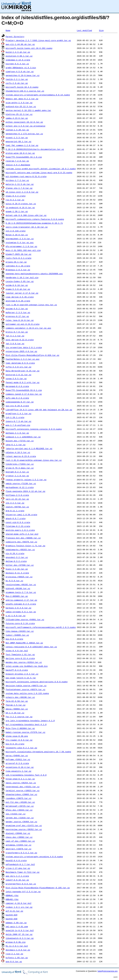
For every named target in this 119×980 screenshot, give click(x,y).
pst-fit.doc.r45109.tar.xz (20, 802)
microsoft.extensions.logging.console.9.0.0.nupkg (34, 429)
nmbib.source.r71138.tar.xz (21, 483)
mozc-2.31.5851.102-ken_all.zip (23, 250)
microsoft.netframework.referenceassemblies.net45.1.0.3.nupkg (41, 627)
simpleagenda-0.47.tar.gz (20, 402)
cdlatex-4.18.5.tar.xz (18, 452)
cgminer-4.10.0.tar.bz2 (19, 903)
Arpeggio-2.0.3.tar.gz (18, 270)
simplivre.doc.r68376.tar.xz (21, 542)
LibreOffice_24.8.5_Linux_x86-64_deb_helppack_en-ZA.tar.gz (39, 410)
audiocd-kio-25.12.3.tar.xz (21, 106)
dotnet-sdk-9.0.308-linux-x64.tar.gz (26, 215)
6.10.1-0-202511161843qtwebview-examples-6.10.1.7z (34, 223)
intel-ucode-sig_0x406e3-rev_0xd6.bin (27, 666)
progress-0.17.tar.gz (17, 316)
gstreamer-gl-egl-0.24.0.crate (23, 324)
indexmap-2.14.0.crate (18, 60)
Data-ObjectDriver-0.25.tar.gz (23, 371)
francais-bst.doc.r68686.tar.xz (23, 538)
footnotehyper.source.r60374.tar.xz (25, 689)
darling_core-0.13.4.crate (20, 658)
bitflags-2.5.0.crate (17, 495)
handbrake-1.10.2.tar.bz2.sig (22, 277)
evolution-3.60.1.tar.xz (19, 56)
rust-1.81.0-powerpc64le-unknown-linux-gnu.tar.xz (34, 460)
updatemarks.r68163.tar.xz (20, 549)
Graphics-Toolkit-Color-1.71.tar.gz (25, 546)
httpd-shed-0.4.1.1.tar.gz (20, 779)
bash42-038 (12, 919)
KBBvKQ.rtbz (12, 899)
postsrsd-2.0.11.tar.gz (19, 375)
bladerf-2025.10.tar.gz (19, 254)
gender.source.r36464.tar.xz (21, 822)
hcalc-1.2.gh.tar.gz (17, 569)
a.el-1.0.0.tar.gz (16, 616)
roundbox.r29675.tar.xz (19, 798)
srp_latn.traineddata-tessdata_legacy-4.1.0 (30, 721)
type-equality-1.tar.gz (19, 771)
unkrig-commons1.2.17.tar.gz (21, 600)
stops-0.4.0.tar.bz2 (17, 651)
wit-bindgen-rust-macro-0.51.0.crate (26, 176)
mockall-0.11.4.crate (17, 573)
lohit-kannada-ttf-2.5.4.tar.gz (23, 892)
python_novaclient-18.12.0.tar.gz (24, 122)
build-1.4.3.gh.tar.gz (18, 52)
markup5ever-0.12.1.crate (20, 487)
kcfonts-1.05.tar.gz (17, 958)
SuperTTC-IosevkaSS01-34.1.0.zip (24, 157)
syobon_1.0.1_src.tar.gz (19, 907)
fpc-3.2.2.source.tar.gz (19, 717)
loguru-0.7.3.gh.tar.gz (19, 421)
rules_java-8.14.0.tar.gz (20, 320)
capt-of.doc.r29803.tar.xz (20, 841)
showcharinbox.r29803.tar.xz (21, 794)
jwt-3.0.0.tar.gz (15, 344)
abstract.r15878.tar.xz (19, 849)
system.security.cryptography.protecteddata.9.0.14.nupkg (38, 95)
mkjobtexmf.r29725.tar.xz (20, 806)
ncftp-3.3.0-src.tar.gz (19, 367)
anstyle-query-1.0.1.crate (20, 530)
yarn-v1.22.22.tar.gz (17, 499)
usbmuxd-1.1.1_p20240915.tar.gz (23, 437)
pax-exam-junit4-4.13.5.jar (21, 678)
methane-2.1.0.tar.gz (17, 433)
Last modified (84, 30)
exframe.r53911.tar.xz (18, 759)
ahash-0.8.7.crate (16, 518)
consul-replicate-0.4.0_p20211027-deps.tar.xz (31, 647)
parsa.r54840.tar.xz (17, 755)
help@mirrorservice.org (108, 971)
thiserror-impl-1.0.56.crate (21, 515)
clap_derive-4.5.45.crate (20, 297)
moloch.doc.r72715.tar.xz (20, 441)
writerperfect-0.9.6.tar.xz (21, 884)
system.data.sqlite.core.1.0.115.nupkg (27, 693)
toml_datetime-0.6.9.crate (20, 363)
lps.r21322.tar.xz (16, 814)
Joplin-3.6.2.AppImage (18, 165)
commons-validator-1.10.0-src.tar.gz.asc (28, 328)
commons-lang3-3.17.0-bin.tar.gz (24, 394)
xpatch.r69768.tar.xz (17, 507)
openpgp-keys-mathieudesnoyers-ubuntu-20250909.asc (34, 274)
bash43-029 (12, 915)
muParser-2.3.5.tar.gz (18, 312)
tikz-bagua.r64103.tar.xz (20, 631)
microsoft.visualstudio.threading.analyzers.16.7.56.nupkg (38, 752)
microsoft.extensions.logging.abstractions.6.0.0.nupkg (37, 682)
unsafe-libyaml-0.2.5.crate (21, 604)
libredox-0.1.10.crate (18, 266)
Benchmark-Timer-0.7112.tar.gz (23, 872)
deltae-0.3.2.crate (16, 561)
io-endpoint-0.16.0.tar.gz (20, 207)
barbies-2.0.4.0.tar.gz (19, 608)
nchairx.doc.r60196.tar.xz (20, 697)
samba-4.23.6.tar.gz (17, 118)
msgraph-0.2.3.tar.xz (17, 472)
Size (101, 30)
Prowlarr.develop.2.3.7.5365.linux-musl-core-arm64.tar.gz (38, 40)
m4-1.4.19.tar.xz (15, 713)
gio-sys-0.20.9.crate (17, 406)
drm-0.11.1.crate (15, 511)
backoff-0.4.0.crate (17, 670)
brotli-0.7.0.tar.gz (17, 332)
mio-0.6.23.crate (15, 744)
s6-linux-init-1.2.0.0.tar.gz (22, 192)
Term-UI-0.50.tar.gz (17, 701)
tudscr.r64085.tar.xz (17, 635)
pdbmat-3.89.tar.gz (16, 923)
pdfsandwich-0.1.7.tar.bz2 (20, 864)
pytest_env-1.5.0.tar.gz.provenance (25, 126)
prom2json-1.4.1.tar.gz (19, 413)
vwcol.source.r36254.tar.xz (21, 783)
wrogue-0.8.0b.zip (16, 942)
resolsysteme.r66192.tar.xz (21, 584)
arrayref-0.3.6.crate (17, 763)
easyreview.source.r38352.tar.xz (24, 829)
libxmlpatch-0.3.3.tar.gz (20, 938)
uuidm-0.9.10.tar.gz (17, 285)
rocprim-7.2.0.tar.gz (17, 161)
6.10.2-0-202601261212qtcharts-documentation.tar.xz (35, 149)
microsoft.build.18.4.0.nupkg (22, 87)
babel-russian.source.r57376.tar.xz (25, 732)
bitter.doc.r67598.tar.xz (20, 565)
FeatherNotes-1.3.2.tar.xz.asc (23, 359)
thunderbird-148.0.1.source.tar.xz (25, 91)
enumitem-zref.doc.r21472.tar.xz (24, 825)
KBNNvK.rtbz (12, 895)
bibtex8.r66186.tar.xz (18, 588)
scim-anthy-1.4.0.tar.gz (19, 103)
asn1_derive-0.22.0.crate (20, 340)
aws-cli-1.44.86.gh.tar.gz (20, 44)
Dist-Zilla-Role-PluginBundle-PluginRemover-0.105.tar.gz (38, 888)
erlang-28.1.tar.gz (16, 262)
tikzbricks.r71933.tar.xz (20, 464)
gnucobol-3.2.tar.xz (17, 557)
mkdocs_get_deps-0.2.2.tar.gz (22, 99)
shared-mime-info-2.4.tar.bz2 (22, 534)
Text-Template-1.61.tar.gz (20, 654)
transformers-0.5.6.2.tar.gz (21, 853)
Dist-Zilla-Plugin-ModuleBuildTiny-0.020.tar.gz (33, 355)
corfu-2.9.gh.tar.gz (17, 83)
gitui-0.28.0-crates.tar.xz (21, 204)
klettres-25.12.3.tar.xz (19, 114)
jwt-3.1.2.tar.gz (15, 336)
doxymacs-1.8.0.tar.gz (18, 950)
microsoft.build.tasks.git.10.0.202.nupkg (29, 48)
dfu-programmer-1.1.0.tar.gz (21, 246)
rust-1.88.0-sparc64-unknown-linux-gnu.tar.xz (31, 305)
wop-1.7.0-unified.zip (18, 425)
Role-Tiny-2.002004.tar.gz (20, 728)
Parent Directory (15, 36)
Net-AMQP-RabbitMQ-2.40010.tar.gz (24, 643)
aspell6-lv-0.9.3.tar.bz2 (20, 930)
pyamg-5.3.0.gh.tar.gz (18, 289)
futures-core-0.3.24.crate (20, 623)
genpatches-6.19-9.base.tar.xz (23, 75)
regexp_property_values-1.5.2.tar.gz (26, 480)
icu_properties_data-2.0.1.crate (24, 347)
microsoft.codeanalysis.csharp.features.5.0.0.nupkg (35, 219)
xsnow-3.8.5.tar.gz (16, 378)
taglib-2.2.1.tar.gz (17, 79)
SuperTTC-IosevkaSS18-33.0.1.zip (24, 390)
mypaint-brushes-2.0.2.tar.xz (22, 674)
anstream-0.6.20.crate (18, 301)
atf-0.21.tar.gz (14, 911)
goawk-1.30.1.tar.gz (17, 211)
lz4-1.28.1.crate (15, 417)
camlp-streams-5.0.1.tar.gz (21, 612)
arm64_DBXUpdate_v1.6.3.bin (21, 68)
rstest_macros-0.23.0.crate (21, 456)
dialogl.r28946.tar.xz (18, 833)
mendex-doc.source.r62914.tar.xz (24, 662)
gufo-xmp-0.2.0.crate (17, 398)
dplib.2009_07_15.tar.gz (19, 934)
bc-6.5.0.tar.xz (14, 581)
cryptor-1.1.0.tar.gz (17, 476)
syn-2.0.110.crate (16, 231)
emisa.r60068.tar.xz (17, 709)
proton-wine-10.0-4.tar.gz (20, 153)
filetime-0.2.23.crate (18, 526)
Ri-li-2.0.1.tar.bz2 (17, 946)
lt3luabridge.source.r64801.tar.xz (25, 619)
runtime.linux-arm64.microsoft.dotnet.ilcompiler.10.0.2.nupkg (41, 169)
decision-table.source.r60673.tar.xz (26, 686)
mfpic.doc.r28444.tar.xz (19, 810)
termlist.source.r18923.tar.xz (23, 790)
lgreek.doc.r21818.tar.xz (20, 818)
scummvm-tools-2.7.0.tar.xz (21, 592)
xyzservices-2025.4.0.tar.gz (21, 351)
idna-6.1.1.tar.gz (16, 445)
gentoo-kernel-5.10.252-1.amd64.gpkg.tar (28, 110)
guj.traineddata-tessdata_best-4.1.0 (26, 724)
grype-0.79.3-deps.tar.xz (20, 468)
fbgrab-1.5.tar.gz (16, 705)
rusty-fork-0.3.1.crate (19, 258)
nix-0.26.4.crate (15, 553)
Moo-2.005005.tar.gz (17, 596)
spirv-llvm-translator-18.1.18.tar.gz (27, 227)
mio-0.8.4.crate (14, 639)
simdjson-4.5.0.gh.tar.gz (20, 71)
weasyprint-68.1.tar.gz (19, 141)
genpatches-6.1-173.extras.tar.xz (24, 134)
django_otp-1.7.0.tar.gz (19, 188)
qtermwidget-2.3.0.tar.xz (20, 239)
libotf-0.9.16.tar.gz (17, 880)
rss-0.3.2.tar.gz (15, 200)
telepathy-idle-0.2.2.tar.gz (21, 748)
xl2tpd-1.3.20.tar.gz (17, 130)
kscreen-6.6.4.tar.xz (17, 64)
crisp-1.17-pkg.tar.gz (18, 868)
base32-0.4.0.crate (16, 860)
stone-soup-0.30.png (17, 736)
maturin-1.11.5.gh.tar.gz (20, 184)
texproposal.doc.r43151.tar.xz (23, 787)
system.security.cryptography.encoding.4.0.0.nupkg (34, 857)
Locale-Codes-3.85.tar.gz (20, 281)
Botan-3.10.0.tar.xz (17, 235)
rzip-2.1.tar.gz (14, 954)
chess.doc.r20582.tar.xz (19, 837)
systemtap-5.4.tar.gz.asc (20, 242)
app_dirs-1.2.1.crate (17, 876)
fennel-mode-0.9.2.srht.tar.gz (23, 382)
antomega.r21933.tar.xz (19, 845)
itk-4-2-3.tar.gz (15, 503)
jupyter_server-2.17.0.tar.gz (22, 293)
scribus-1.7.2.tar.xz (17, 180)
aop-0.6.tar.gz (14, 961)
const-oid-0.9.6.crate (18, 522)
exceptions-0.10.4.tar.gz (20, 767)
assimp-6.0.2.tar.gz (17, 309)
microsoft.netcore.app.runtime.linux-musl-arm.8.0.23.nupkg (39, 173)
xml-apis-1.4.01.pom (17, 926)
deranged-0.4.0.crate (17, 386)
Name (8, 30)
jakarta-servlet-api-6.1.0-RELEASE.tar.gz (29, 448)
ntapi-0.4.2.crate (16, 196)
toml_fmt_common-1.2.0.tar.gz (22, 145)
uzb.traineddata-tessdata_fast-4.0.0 (26, 775)
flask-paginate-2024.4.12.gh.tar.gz (25, 491)
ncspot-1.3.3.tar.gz (17, 138)
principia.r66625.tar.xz (19, 577)
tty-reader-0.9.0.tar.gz (19, 740)
